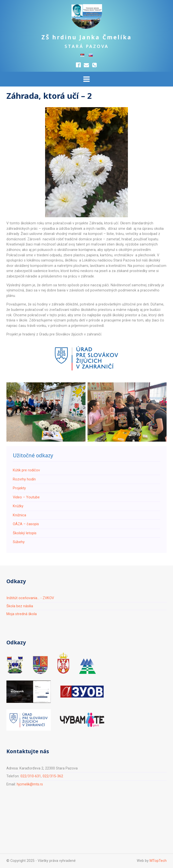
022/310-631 (31, 776)
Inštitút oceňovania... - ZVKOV (30, 598)
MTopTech (158, 861)
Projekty (19, 488)
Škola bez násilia (20, 606)
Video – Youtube (26, 497)
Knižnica (19, 515)
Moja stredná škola (22, 614)
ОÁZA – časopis (26, 524)
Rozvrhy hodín (24, 479)
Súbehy (19, 542)
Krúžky (18, 506)
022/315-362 (53, 776)
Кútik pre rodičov (26, 470)
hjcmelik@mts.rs (30, 784)
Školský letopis (25, 533)
